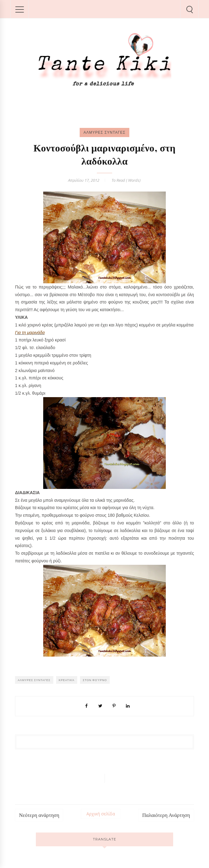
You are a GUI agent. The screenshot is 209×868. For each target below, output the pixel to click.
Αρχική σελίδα (101, 814)
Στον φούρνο (95, 680)
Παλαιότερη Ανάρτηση (166, 815)
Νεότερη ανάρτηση (39, 815)
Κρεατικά (67, 680)
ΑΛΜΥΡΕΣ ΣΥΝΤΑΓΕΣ (104, 132)
